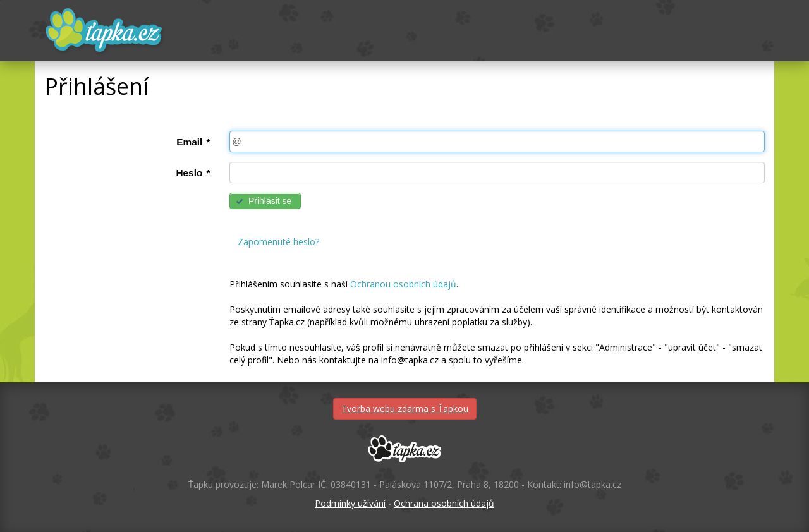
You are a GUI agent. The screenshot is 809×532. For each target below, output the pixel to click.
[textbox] (497, 142)
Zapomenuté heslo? (278, 242)
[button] (265, 201)
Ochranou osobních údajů (403, 284)
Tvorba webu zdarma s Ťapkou (405, 408)
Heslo (193, 173)
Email (193, 142)
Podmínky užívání (350, 503)
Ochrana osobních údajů (444, 503)
